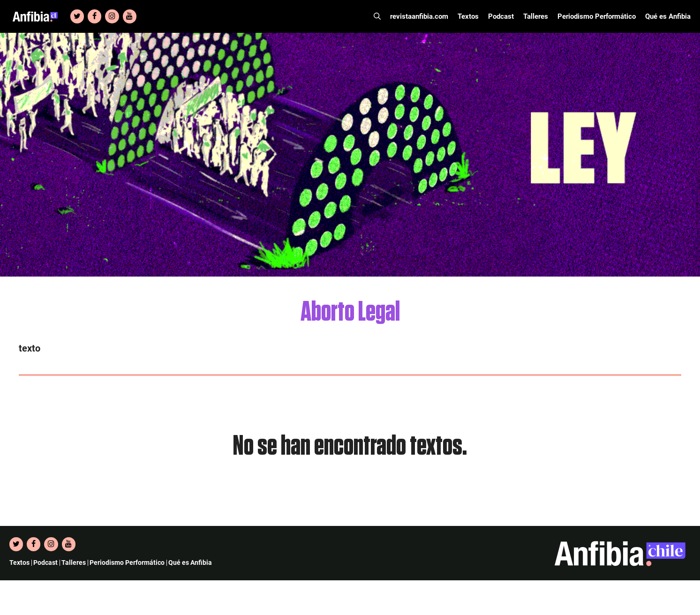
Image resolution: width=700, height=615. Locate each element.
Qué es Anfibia (668, 16)
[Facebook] (94, 16)
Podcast (501, 16)
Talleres (536, 16)
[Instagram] (112, 16)
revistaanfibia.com (419, 16)
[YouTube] (130, 16)
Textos (468, 16)
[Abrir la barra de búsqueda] (377, 16)
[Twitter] (77, 16)
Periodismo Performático (597, 16)
